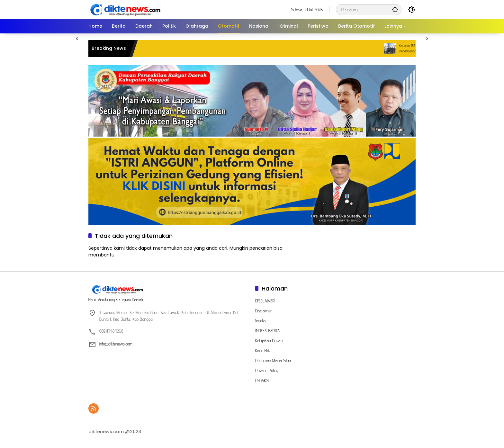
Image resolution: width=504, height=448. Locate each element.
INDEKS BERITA (268, 331)
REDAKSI (262, 381)
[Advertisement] (58, 130)
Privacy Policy (267, 371)
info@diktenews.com (116, 344)
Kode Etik (263, 351)
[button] (395, 9)
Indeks (261, 321)
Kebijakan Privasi (269, 341)
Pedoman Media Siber (273, 361)
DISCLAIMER (265, 301)
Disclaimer (264, 311)
